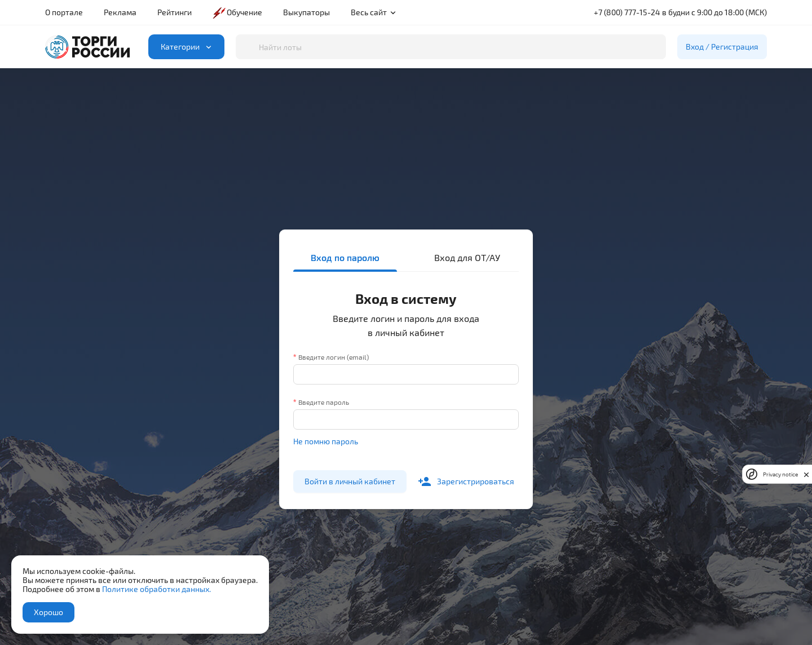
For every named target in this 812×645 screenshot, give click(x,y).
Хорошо (48, 612)
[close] (806, 474)
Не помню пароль (326, 441)
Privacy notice (780, 474)
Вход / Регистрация (722, 47)
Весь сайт (374, 12)
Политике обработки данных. (156, 589)
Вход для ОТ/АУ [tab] (467, 257)
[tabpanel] (406, 388)
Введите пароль (324, 402)
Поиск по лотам (235, 34)
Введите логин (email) (334, 357)
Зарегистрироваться (466, 481)
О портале (64, 12)
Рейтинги (175, 12)
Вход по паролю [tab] (345, 257)
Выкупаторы (306, 12)
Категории (189, 47)
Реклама (120, 12)
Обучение (237, 12)
